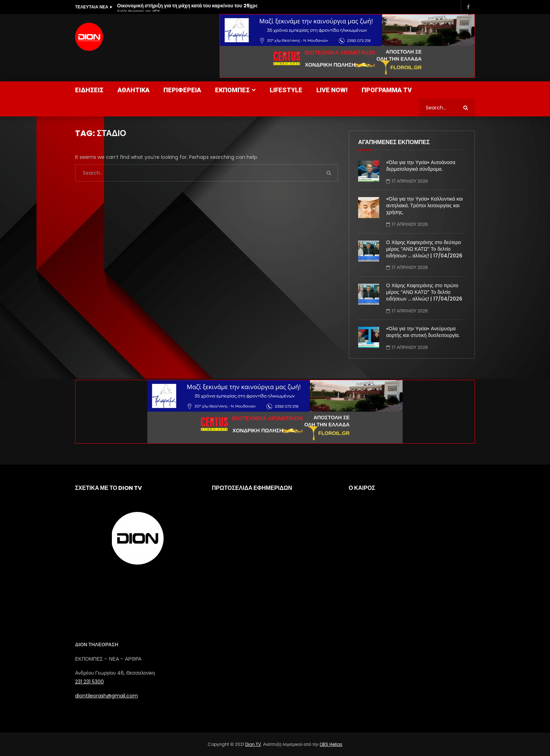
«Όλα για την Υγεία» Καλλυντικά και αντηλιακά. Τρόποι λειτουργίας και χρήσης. (425, 205)
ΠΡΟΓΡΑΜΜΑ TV (387, 90)
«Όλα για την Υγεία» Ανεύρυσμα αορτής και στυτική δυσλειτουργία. (423, 332)
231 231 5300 (89, 682)
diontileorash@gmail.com (106, 696)
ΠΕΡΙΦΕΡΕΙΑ (182, 90)
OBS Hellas (331, 744)
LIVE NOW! (332, 90)
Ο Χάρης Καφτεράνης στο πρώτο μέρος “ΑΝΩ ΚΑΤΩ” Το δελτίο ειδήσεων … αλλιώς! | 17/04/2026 (424, 292)
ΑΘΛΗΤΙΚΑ (133, 90)
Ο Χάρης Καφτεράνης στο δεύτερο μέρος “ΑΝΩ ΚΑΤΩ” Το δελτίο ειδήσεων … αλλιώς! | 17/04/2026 (424, 249)
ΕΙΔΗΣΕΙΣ (89, 90)
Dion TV (253, 744)
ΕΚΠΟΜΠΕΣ (232, 90)
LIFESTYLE (286, 90)
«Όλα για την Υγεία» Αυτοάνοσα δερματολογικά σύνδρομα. (421, 166)
